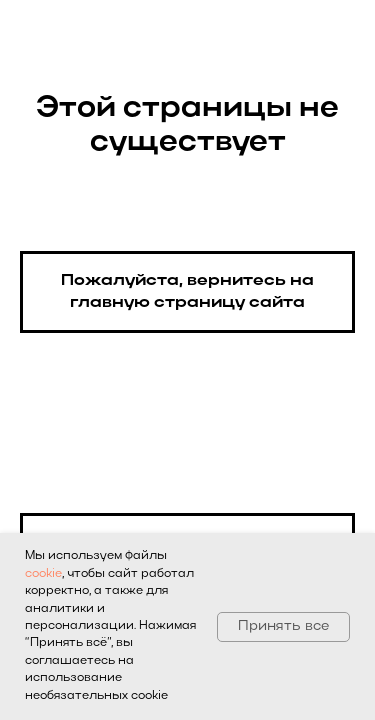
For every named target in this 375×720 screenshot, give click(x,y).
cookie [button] (43, 574)
